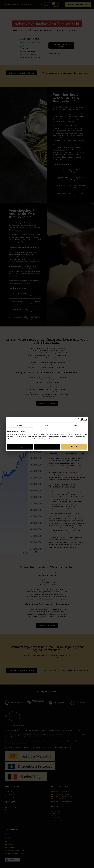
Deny (20, 447)
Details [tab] (47, 425)
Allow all (74, 447)
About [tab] (75, 425)
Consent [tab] (20, 425)
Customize (47, 447)
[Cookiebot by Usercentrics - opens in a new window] (79, 420)
